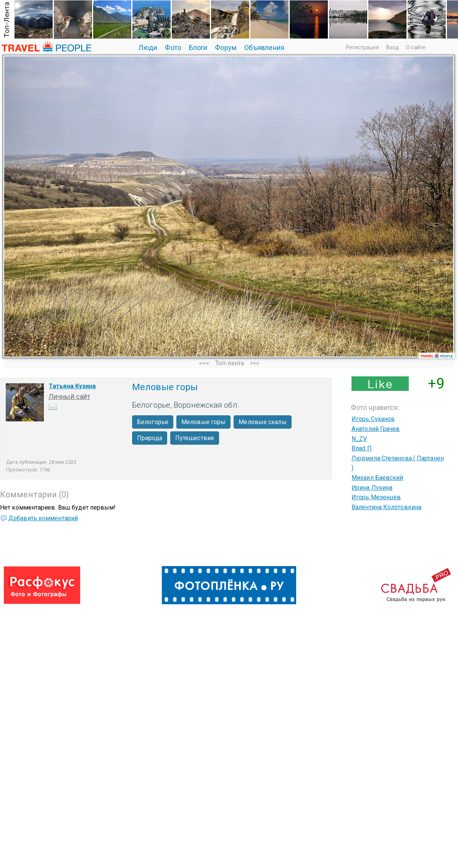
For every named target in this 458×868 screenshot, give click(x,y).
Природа (150, 438)
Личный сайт (69, 396)
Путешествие (195, 438)
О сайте (416, 47)
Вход (393, 47)
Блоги (198, 48)
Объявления (264, 48)
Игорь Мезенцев (376, 497)
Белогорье (153, 422)
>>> (255, 363)
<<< (204, 363)
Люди (148, 48)
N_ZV (359, 439)
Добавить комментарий (43, 518)
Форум (226, 48)
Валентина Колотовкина (386, 507)
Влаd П (362, 448)
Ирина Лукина (372, 488)
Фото (173, 48)
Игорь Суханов (373, 419)
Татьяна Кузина (72, 386)
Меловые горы (203, 422)
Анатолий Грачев (376, 429)
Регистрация (362, 47)
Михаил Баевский (377, 478)
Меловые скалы (262, 422)
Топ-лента (230, 363)
